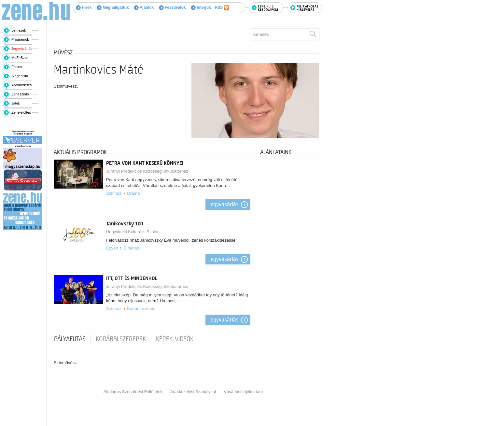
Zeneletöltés (21, 112)
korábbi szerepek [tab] (121, 339)
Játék (16, 103)
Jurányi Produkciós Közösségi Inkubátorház (147, 171)
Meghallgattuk (113, 7)
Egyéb (112, 248)
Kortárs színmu (141, 309)
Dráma (133, 193)
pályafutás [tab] (70, 339)
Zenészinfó (20, 94)
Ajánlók (144, 7)
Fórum (17, 67)
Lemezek (19, 30)
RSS (222, 8)
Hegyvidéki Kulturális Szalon (133, 232)
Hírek (84, 7)
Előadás (131, 248)
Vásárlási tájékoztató (243, 392)
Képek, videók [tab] (175, 339)
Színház (114, 193)
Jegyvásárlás (22, 49)
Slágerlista (20, 76)
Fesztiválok (172, 7)
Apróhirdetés (21, 85)
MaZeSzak (20, 58)
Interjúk (201, 7)
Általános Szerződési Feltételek (133, 392)
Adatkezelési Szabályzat (193, 392)
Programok (20, 39)
